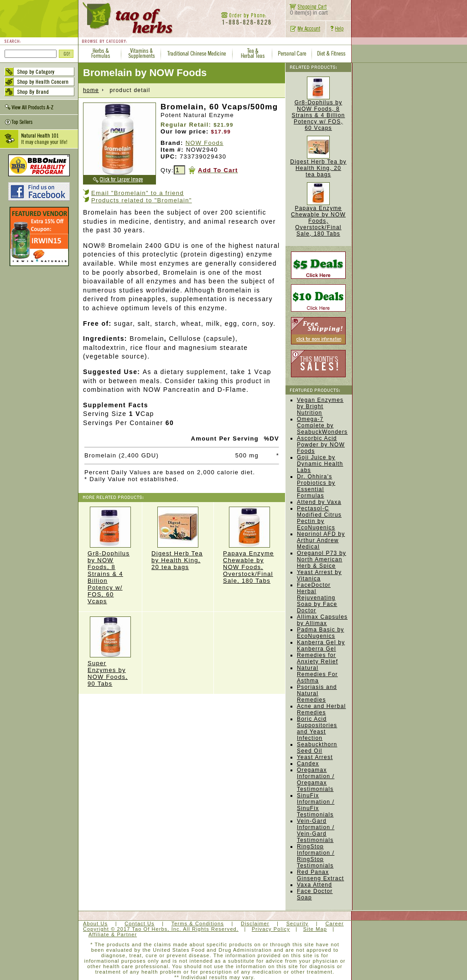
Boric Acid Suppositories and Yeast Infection (317, 729)
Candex (308, 764)
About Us (95, 924)
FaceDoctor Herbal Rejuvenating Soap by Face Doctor (317, 598)
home (91, 90)
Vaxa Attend (314, 885)
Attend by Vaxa (319, 502)
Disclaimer (255, 924)
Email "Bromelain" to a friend (138, 193)
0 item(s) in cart (307, 10)
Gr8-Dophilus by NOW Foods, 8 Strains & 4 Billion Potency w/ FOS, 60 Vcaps (110, 556)
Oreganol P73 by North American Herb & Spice (322, 559)
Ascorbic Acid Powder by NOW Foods (321, 445)
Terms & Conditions (198, 924)
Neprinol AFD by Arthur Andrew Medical (321, 540)
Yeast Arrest (315, 757)
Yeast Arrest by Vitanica (319, 575)
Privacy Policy (271, 929)
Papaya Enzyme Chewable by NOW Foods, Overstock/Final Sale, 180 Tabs (249, 545)
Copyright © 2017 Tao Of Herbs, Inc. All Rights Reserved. (161, 929)
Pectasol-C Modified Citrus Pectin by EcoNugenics (319, 518)
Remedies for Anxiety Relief (317, 658)
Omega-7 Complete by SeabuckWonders (322, 426)
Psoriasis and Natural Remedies (317, 693)
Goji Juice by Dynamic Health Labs (320, 464)
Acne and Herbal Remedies (321, 709)
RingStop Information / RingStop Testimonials (316, 856)
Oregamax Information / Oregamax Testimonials (316, 780)
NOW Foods (205, 143)
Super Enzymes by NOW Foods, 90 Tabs (110, 652)
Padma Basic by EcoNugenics (321, 633)
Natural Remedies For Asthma (317, 674)
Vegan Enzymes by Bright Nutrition (320, 406)
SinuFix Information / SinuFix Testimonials (316, 805)
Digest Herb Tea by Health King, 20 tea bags (178, 539)
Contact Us (139, 924)
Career (334, 924)
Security (298, 924)
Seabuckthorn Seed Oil (317, 748)
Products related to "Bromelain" (142, 200)
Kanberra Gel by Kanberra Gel (321, 646)
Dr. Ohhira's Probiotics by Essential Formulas (316, 486)
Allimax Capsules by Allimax (322, 620)
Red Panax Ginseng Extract (320, 875)
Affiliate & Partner (113, 934)
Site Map (315, 929)
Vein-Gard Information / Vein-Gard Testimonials (316, 831)
